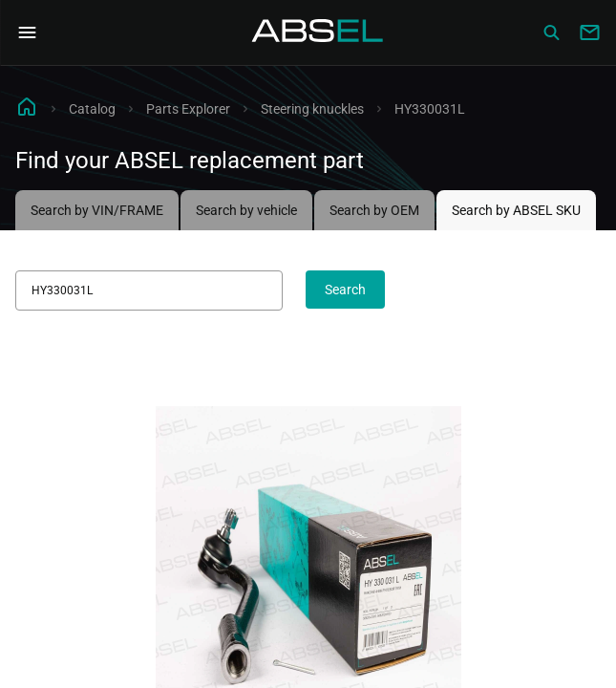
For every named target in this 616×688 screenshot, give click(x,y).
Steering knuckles (312, 109)
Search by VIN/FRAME (97, 210)
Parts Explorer (188, 109)
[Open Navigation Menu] (27, 32)
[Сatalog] (551, 32)
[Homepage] (318, 32)
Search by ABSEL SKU (516, 210)
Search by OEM (374, 210)
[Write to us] (589, 32)
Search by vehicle (246, 210)
